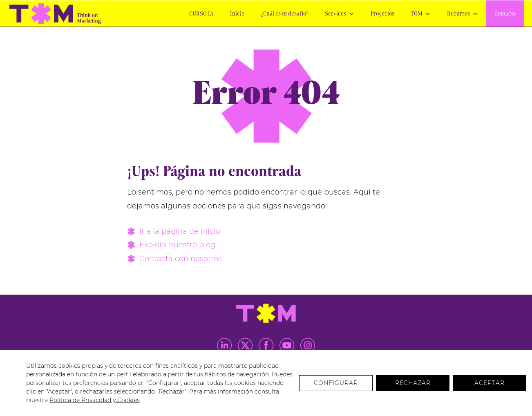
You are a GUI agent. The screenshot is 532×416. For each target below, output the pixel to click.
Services (340, 14)
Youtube (287, 345)
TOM (421, 14)
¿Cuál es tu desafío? (285, 14)
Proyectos (382, 14)
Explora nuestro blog (177, 245)
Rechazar (413, 383)
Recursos (463, 14)
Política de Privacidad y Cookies (95, 400)
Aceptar (490, 383)
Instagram (308, 345)
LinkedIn (224, 345)
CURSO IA (201, 14)
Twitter (245, 345)
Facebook (266, 345)
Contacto (505, 14)
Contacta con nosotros (181, 259)
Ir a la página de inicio (180, 231)
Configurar (336, 383)
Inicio (237, 14)
